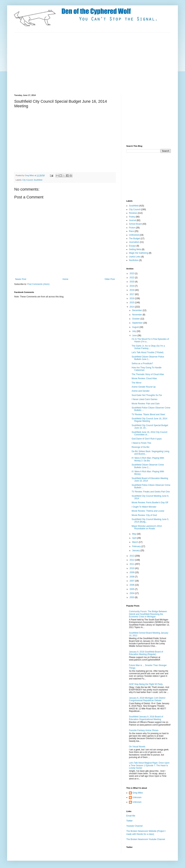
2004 (132, 593)
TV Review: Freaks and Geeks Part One (151, 492)
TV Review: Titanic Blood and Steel (148, 414)
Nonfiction (134, 260)
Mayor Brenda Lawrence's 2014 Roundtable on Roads (147, 527)
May (134, 534)
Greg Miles (30, 175)
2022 (132, 278)
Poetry (132, 217)
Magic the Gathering (139, 253)
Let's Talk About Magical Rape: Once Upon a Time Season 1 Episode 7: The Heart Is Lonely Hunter (149, 765)
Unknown (137, 797)
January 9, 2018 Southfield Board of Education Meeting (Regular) (146, 653)
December (137, 310)
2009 (132, 572)
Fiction (132, 228)
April (135, 538)
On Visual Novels (137, 747)
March (135, 542)
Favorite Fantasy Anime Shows (144, 730)
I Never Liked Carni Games (145, 399)
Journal (132, 220)
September (138, 323)
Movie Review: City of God (144, 515)
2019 (132, 286)
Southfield (38, 180)
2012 (132, 560)
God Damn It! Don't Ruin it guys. (147, 439)
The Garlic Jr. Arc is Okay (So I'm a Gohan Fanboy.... (148, 347)
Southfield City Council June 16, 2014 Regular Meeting (149, 420)
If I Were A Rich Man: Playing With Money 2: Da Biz (148, 459)
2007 (132, 581)
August (136, 327)
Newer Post (21, 279)
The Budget (134, 239)
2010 (132, 568)
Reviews (133, 213)
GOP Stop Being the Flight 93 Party (146, 684)
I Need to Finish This (141, 443)
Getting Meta (135, 249)
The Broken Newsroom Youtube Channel (146, 839)
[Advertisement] (75, 63)
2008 (132, 577)
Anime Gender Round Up (144, 387)
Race (131, 231)
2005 (132, 589)
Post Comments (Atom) (38, 284)
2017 (132, 294)
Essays (132, 246)
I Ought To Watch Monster (144, 507)
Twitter (129, 821)
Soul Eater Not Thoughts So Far (147, 395)
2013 (132, 556)
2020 (132, 282)
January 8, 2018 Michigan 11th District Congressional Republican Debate (147, 699)
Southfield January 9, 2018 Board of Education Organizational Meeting (146, 718)
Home (65, 279)
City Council (28, 180)
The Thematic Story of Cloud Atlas (148, 374)
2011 (132, 564)
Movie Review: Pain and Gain (146, 404)
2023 (132, 273)
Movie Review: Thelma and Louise (148, 511)
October (136, 319)
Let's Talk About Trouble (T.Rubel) (148, 352)
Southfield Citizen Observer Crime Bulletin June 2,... (148, 466)
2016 (132, 298)
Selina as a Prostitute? (142, 363)
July (134, 331)
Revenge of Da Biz (141, 447)
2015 (132, 303)
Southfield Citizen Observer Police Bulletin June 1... (148, 358)
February (137, 546)
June (135, 336)
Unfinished (134, 235)
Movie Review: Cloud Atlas (144, 378)
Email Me (131, 816)
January (136, 550)
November (137, 315)
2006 (132, 585)
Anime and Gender (141, 391)
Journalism (134, 242)
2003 (132, 597)
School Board (135, 224)
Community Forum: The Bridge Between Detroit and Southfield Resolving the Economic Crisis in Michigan (148, 614)
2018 (132, 290)
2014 (132, 307)
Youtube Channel (134, 826)
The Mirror (137, 383)
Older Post (110, 279)
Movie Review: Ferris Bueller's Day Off (150, 503)
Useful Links (135, 257)
